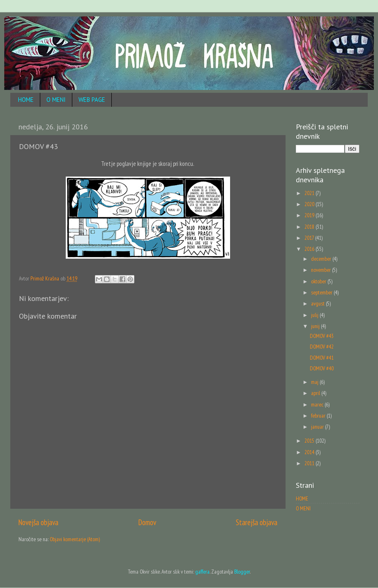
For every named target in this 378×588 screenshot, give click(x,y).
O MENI (56, 100)
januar (318, 427)
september (322, 292)
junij (316, 326)
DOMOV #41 (322, 358)
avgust (318, 303)
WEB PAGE (92, 100)
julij (315, 315)
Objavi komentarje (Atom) (75, 539)
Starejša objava (257, 522)
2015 (310, 441)
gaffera (202, 572)
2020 (310, 204)
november (322, 270)
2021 (310, 193)
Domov (147, 522)
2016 (310, 249)
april (316, 393)
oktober (319, 281)
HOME (26, 100)
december (322, 259)
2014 (310, 452)
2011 (310, 463)
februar (319, 416)
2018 (310, 227)
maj (315, 382)
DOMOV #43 (322, 336)
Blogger (242, 572)
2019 (310, 215)
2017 (310, 238)
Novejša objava (38, 522)
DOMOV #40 (322, 368)
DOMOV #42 (322, 347)
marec (318, 404)
